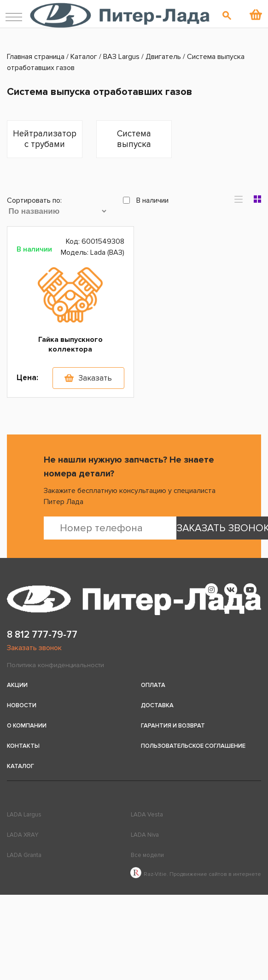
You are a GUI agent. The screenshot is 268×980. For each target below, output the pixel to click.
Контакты (23, 746)
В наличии (146, 200)
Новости (22, 705)
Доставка (157, 705)
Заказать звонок (34, 648)
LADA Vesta (147, 815)
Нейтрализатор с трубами (45, 139)
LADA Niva (145, 835)
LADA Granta (24, 855)
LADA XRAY (23, 835)
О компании (27, 726)
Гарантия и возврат (173, 726)
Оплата (153, 685)
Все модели (147, 855)
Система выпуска (134, 139)
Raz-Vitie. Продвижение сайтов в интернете (196, 874)
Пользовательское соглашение (193, 746)
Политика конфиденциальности (55, 665)
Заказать (95, 378)
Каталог (20, 766)
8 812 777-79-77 (42, 635)
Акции (17, 685)
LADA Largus (24, 815)
